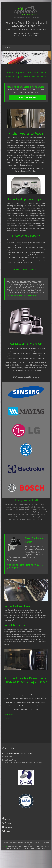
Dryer (43, 848)
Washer (38, 848)
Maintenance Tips (15, 848)
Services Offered (24, 846)
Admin (7, 718)
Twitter (6, 831)
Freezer (32, 848)
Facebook (6, 819)
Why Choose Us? (13, 846)
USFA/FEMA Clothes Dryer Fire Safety (26, 269)
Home (5, 846)
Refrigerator (25, 848)
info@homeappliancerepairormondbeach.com (17, 753)
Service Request (28, 98)
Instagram (7, 827)
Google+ (7, 823)
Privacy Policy (10, 714)
